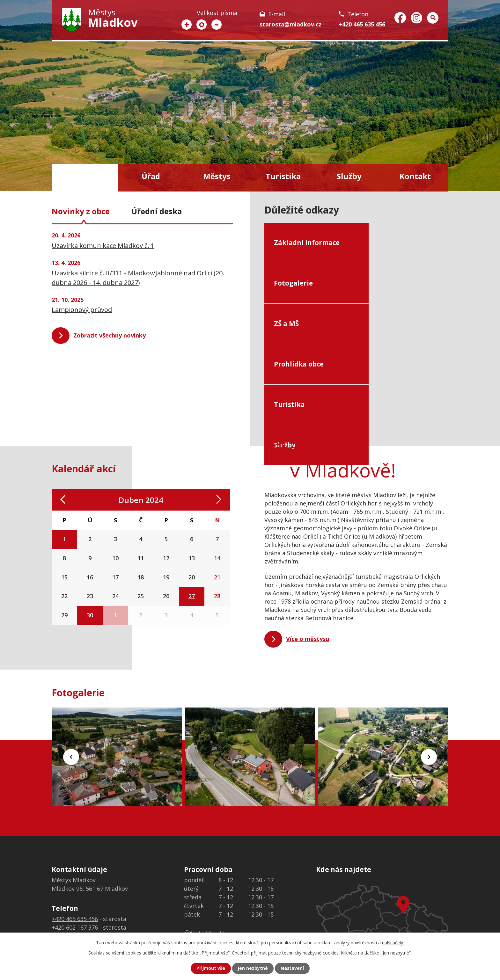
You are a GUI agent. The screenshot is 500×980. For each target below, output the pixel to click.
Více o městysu (308, 570)
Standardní (202, 25)
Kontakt (415, 176)
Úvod (85, 178)
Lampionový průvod (82, 310)
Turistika (283, 176)
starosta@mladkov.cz (290, 24)
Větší (187, 25)
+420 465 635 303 (75, 876)
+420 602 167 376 (75, 859)
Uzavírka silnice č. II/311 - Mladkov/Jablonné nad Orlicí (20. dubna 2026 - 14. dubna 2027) (138, 278)
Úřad (151, 176)
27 (192, 528)
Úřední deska (157, 211)
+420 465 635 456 (362, 24)
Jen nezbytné (253, 968)
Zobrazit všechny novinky (110, 335)
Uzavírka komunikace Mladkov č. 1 (103, 246)
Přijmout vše (210, 968)
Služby (349, 176)
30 (90, 547)
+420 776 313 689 (75, 867)
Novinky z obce (81, 211)
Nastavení (292, 968)
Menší (217, 25)
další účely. (393, 943)
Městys (217, 176)
